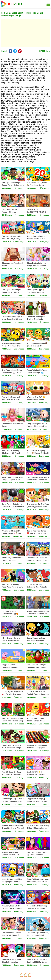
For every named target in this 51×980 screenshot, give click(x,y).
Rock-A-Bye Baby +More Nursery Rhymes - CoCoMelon (12, 560)
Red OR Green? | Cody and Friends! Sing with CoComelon (11, 774)
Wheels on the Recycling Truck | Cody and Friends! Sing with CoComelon (13, 828)
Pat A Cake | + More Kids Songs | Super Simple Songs (12, 480)
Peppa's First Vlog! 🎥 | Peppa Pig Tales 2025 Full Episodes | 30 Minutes (38, 801)
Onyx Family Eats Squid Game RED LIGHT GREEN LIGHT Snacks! (13, 507)
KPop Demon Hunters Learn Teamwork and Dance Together (11, 640)
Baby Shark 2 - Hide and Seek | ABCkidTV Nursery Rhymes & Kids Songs (38, 962)
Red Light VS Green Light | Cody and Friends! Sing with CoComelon (13, 721)
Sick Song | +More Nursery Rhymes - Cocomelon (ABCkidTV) (12, 212)
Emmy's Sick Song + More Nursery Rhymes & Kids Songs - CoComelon (38, 882)
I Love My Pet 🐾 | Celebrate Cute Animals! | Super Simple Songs (38, 587)
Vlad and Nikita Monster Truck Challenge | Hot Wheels (37, 748)
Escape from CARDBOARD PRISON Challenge (36, 212)
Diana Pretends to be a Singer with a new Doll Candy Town (36, 265)
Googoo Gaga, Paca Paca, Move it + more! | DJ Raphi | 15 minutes (38, 935)
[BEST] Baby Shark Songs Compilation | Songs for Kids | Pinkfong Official (38, 480)
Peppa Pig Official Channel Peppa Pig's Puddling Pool (11, 667)
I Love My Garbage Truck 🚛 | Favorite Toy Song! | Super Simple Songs (12, 694)
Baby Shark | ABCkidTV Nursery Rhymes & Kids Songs (37, 426)
